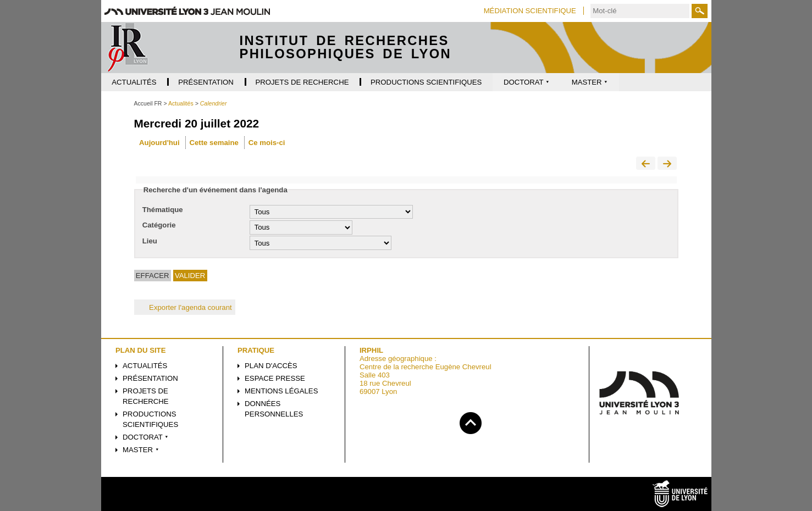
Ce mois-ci (267, 143)
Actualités (145, 366)
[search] (640, 11)
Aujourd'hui (159, 143)
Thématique (163, 210)
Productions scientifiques (150, 419)
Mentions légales (281, 391)
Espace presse (275, 378)
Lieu (150, 241)
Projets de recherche (146, 396)
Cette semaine (214, 143)
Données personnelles (274, 409)
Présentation (150, 378)
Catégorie (159, 225)
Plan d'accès (271, 366)
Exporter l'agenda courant (185, 307)
